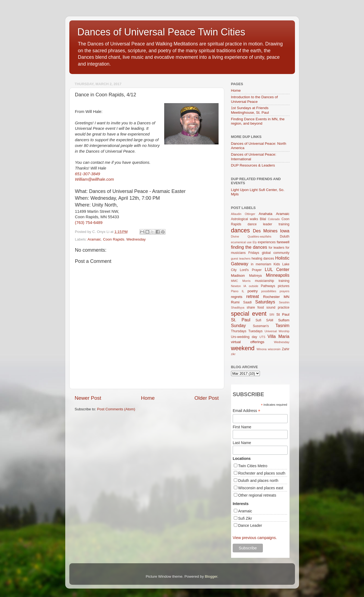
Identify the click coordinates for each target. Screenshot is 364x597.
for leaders (276, 248)
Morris (247, 281)
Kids (277, 264)
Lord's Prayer (251, 270)
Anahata (265, 214)
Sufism (284, 320)
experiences (267, 242)
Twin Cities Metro (253, 466)
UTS (262, 337)
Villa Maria (278, 336)
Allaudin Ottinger (243, 214)
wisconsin (274, 349)
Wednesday (136, 239)
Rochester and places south (262, 473)
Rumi (235, 302)
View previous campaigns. (255, 538)
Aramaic (94, 239)
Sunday (239, 325)
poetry (253, 291)
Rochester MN (276, 297)
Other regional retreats (257, 495)
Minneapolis (278, 275)
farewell (283, 242)
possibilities (269, 291)
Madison (238, 276)
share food (255, 307)
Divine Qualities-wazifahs (251, 236)
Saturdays (265, 302)
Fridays (254, 253)
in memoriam (261, 264)
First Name (242, 427)
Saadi (248, 302)
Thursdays (239, 331)
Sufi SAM (264, 320)
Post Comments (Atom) (116, 409)
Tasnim (282, 325)
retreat (253, 296)
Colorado (274, 219)
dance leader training (269, 224)
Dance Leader (250, 525)
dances (241, 230)
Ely (255, 242)
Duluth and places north (258, 481)
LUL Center (277, 269)
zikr (233, 354)
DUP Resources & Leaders (253, 165)
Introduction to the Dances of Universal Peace (255, 99)
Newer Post (88, 398)
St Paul (283, 314)
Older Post (206, 398)
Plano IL (238, 291)
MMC (235, 281)
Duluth (284, 236)
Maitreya (255, 276)
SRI (272, 315)
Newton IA (239, 286)
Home (148, 398)
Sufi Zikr (245, 518)
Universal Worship (277, 331)
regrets (237, 297)
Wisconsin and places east (261, 488)
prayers (285, 291)
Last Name (242, 443)
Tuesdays (256, 331)
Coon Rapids (114, 239)
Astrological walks (245, 219)
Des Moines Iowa (271, 231)
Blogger (211, 576)
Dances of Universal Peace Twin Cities (161, 32)
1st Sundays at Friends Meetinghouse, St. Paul (250, 110)
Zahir (286, 349)
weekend (243, 348)
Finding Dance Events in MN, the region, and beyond (258, 121)
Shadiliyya (238, 307)
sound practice (278, 307)
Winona (262, 349)
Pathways (268, 286)
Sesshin (284, 302)
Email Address (247, 411)
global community (276, 253)
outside (253, 286)
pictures (284, 286)
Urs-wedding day (244, 337)
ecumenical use (241, 242)
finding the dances (249, 247)
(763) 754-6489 (89, 223)
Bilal (263, 219)
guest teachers (241, 259)
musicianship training (272, 281)
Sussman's (261, 326)
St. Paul (241, 320)
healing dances (263, 259)
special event (249, 314)
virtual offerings (248, 342)
